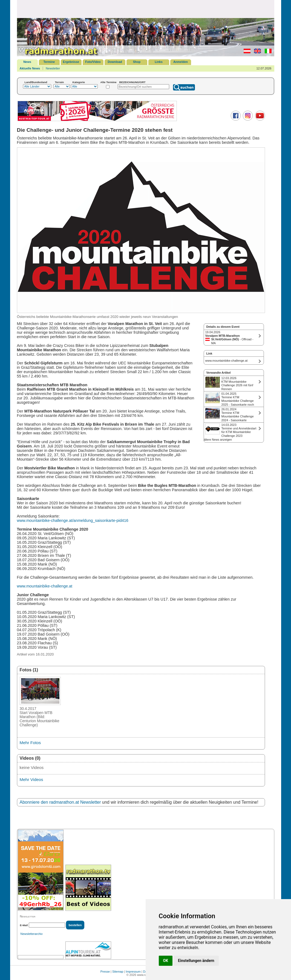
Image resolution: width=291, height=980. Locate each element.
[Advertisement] (146, 9)
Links (159, 62)
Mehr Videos (31, 779)
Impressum (133, 972)
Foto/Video (93, 62)
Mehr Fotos (30, 743)
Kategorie (79, 82)
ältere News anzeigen (218, 440)
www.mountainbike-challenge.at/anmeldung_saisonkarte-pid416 (73, 520)
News (27, 62)
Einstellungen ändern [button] (196, 961)
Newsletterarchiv (32, 934)
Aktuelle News (30, 68)
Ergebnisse (71, 62)
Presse (105, 972)
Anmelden (181, 62)
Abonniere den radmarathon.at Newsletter (60, 802)
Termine (49, 62)
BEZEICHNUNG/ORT (132, 82)
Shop (137, 62)
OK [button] (166, 961)
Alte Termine (109, 82)
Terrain (60, 82)
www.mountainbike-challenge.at (45, 586)
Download (115, 62)
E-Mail (24, 925)
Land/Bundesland (36, 82)
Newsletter (53, 68)
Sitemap (118, 972)
